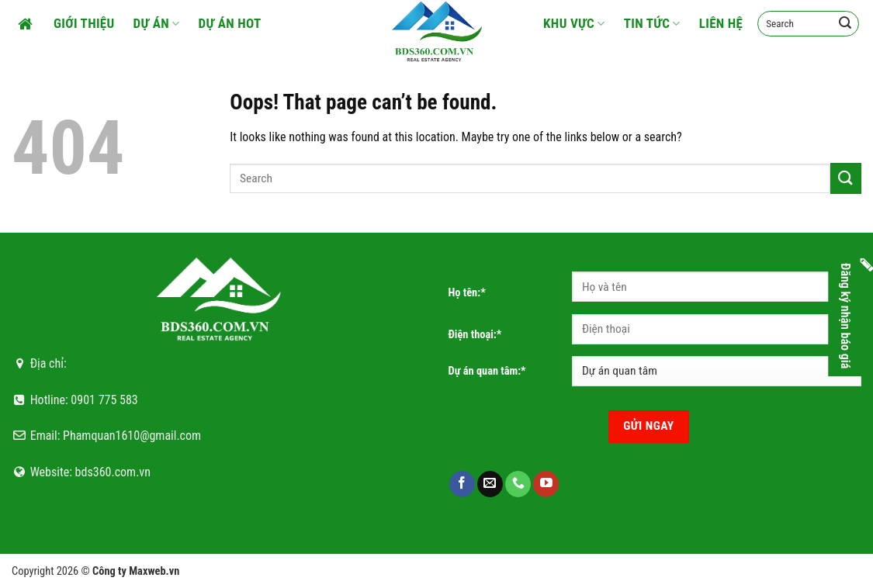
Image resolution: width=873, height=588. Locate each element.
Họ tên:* (467, 293)
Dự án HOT (230, 23)
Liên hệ (721, 23)
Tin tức (652, 23)
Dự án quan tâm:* (487, 371)
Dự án (157, 23)
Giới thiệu (84, 23)
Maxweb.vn (154, 571)
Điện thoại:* (475, 335)
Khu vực (574, 23)
